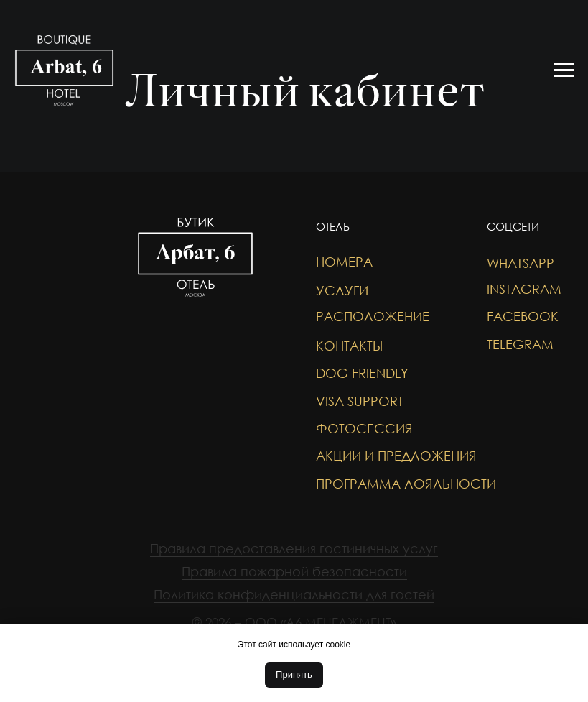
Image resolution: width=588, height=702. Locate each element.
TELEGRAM (520, 344)
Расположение (373, 316)
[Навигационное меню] (564, 70)
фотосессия (364, 428)
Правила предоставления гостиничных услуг (294, 548)
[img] (43, 283)
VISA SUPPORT (360, 401)
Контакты (349, 346)
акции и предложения (396, 456)
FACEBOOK (523, 316)
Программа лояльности (406, 484)
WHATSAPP (521, 263)
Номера (344, 262)
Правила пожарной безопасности (294, 571)
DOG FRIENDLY (362, 373)
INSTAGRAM (524, 289)
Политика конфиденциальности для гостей (294, 594)
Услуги (342, 290)
